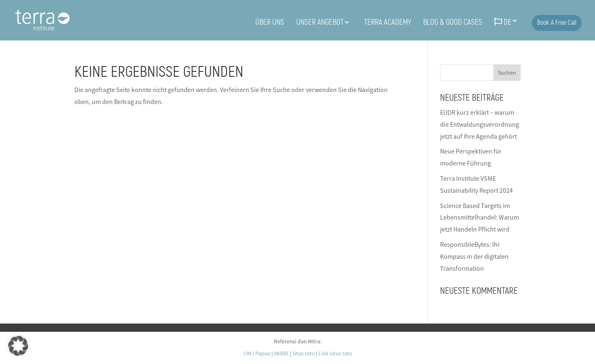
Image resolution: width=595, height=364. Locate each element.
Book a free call (557, 23)
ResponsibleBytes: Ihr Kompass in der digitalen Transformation (474, 256)
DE (503, 22)
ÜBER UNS (270, 23)
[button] (18, 346)
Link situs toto (335, 353)
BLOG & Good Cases (453, 23)
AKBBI (281, 353)
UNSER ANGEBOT (320, 23)
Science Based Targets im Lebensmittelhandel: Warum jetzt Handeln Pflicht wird (480, 217)
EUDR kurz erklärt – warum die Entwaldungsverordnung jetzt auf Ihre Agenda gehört (480, 124)
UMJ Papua (257, 353)
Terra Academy (388, 23)
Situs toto (303, 353)
